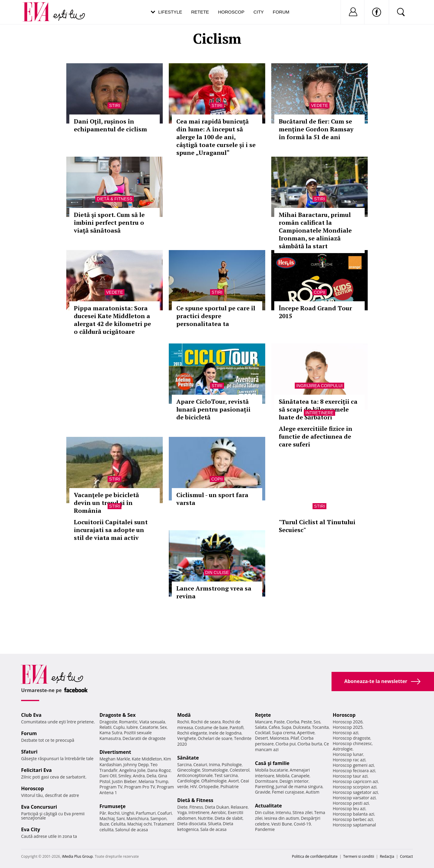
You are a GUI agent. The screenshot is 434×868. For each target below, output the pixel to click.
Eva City (31, 829)
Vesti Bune (282, 824)
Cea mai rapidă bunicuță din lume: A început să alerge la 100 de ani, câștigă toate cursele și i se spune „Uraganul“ (216, 137)
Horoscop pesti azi (351, 803)
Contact (406, 856)
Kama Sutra (111, 733)
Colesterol (240, 770)
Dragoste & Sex (118, 715)
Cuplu (119, 727)
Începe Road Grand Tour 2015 (315, 312)
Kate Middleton (147, 759)
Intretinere (319, 413)
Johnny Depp (136, 765)
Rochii (114, 813)
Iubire (132, 727)
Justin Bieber (124, 781)
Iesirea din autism (282, 818)
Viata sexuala (152, 722)
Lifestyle (170, 12)
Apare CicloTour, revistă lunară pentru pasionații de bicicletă (213, 409)
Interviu (283, 812)
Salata (261, 727)
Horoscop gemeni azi (353, 765)
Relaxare (239, 807)
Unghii (128, 813)
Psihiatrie (230, 787)
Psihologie (232, 765)
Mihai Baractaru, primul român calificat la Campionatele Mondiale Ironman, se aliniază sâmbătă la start (315, 230)
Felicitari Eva (36, 770)
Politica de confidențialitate (315, 856)
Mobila (283, 776)
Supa (286, 727)
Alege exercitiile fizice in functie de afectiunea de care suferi (316, 436)
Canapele (300, 776)
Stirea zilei (302, 812)
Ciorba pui (286, 744)
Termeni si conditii (359, 856)
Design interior (294, 781)
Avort (233, 781)
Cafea (274, 727)
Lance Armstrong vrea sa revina (214, 592)
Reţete (263, 715)
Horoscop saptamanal (354, 825)
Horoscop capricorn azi (355, 781)
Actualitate (268, 806)
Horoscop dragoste (352, 738)
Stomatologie (215, 770)
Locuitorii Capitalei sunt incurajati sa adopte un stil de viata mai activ (111, 530)
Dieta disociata (192, 824)
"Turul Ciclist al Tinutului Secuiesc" (317, 526)
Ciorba (293, 722)
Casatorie (149, 727)
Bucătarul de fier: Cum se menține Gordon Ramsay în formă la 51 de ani (316, 129)
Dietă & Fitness (114, 199)
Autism (313, 792)
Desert (261, 738)
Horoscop (231, 12)
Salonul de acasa (132, 830)
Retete (200, 12)
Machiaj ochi (139, 824)
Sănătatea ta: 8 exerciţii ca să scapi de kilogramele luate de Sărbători (318, 409)
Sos (317, 722)
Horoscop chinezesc (352, 743)
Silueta (215, 824)
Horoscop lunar (348, 754)
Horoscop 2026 (348, 722)
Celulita (118, 824)
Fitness (196, 807)
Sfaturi (29, 752)
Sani (121, 818)
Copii (319, 292)
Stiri (115, 105)
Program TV (111, 787)
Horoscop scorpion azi (355, 787)
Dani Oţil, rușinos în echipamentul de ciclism (110, 125)
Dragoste (108, 722)
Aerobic (219, 812)
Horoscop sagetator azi (355, 792)
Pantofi (237, 727)
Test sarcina (226, 775)
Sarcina (184, 765)
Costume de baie (211, 727)
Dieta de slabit (229, 818)
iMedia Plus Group (77, 856)
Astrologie (343, 749)
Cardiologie (188, 781)
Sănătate (188, 758)
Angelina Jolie (132, 770)
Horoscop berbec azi (353, 819)
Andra (139, 776)
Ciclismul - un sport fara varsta (212, 499)
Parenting (264, 787)
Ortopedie (209, 787)
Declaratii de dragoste (144, 738)
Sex (164, 727)
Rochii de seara (206, 722)
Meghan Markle (115, 759)
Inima (214, 765)
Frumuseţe (113, 806)
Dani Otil (108, 776)
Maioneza (279, 738)
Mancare (264, 722)
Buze (104, 824)
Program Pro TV (140, 787)
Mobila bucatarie (272, 770)
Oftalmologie (214, 781)
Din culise (217, 572)
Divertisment (115, 752)
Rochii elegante (192, 733)
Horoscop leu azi (349, 808)
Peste (307, 722)
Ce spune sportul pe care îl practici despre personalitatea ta (216, 316)
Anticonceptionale (195, 775)
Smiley (125, 776)
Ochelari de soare (215, 738)
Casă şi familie (272, 763)
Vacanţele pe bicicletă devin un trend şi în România (106, 503)
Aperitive (306, 733)
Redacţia (387, 856)
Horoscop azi (346, 733)
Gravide (263, 792)
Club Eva (31, 715)
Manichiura (138, 818)
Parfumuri (146, 813)
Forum (281, 12)
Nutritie (205, 818)
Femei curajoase (288, 792)
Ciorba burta (310, 744)
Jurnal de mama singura (299, 787)
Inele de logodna (225, 733)
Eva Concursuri (39, 807)
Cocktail (263, 733)
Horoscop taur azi (350, 776)
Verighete (187, 738)
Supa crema (284, 733)
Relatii (105, 727)
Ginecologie (189, 770)
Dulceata (302, 727)
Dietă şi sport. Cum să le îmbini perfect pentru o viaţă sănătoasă (109, 222)
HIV (194, 787)
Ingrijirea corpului (319, 386)
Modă (184, 715)
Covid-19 (302, 824)
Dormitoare (266, 781)
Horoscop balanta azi (353, 814)
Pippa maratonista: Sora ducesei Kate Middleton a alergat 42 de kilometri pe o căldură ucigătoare (112, 320)
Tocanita (320, 727)
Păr (103, 813)
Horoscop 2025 (348, 727)
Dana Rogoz (159, 770)
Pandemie (265, 829)
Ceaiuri (200, 765)
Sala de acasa (213, 829)
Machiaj (107, 818)
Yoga (182, 812)
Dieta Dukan (217, 807)
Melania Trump (153, 781)
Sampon (159, 818)
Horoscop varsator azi (354, 798)
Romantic (128, 722)
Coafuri (165, 813)
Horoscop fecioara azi (354, 771)
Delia (151, 776)
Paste (279, 722)
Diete (182, 807)
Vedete (319, 105)
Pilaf (295, 738)
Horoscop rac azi (349, 760)
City (259, 12)
